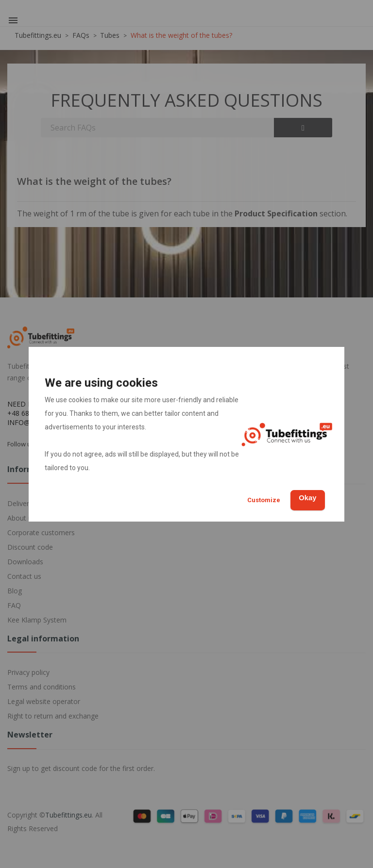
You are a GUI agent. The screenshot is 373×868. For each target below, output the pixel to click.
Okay (303, 497)
